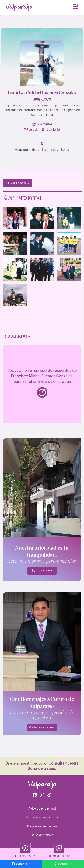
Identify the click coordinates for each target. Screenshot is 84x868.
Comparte (21, 864)
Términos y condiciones (42, 818)
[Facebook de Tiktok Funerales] (49, 795)
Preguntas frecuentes (42, 826)
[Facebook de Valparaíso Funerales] (35, 795)
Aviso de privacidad (42, 809)
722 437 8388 (42, 571)
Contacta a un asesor (42, 728)
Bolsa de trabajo (42, 835)
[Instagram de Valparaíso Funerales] (42, 795)
